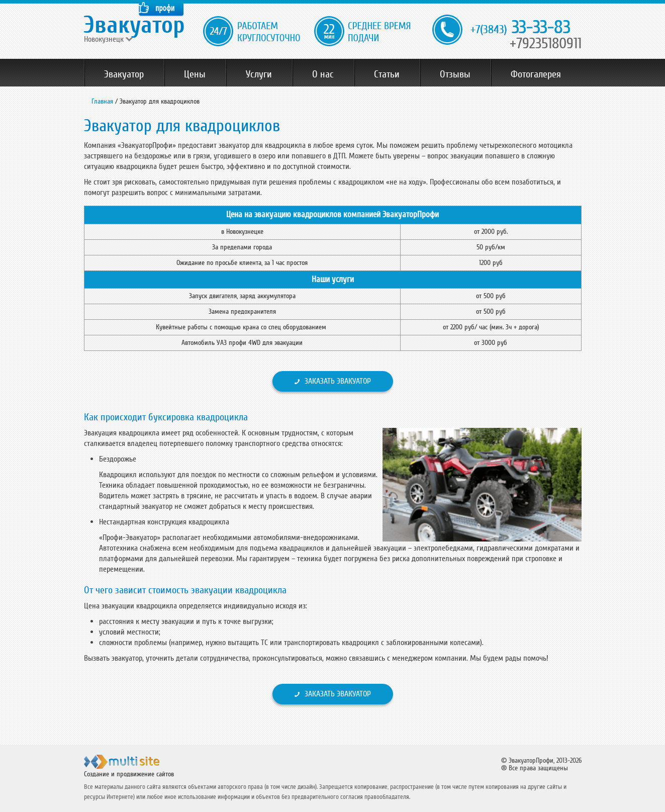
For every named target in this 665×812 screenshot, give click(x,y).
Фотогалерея (536, 74)
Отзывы (455, 74)
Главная (102, 101)
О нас (323, 74)
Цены (195, 74)
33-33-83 (520, 28)
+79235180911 (546, 43)
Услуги (259, 74)
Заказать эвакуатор (338, 381)
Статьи (387, 74)
